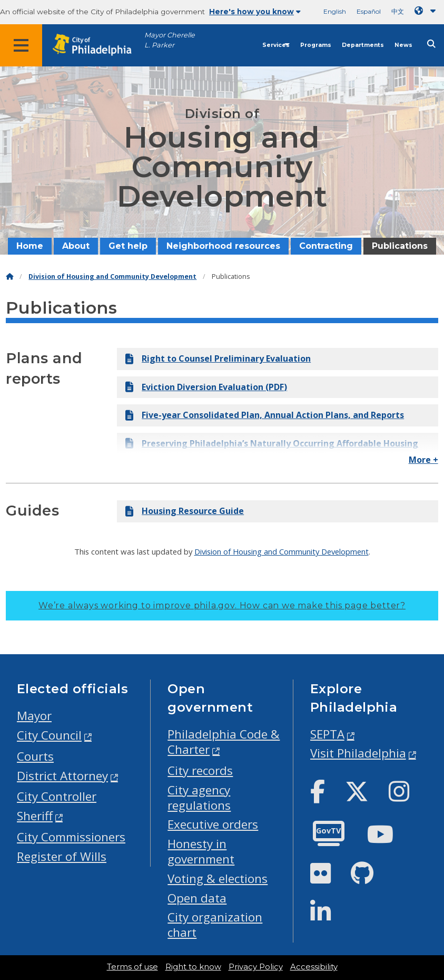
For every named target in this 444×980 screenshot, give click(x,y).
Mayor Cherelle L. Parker (170, 40)
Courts (35, 756)
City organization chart (215, 925)
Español (369, 11)
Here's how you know (255, 12)
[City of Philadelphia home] (97, 45)
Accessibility (314, 967)
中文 (398, 11)
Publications (400, 246)
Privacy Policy (256, 967)
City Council (49, 735)
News (403, 45)
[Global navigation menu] (21, 45)
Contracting (326, 246)
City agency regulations (199, 798)
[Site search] (431, 44)
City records (200, 770)
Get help (128, 246)
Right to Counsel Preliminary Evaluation (218, 358)
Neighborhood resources (223, 246)
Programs (316, 45)
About (76, 246)
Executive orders (213, 824)
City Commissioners (71, 837)
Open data (197, 898)
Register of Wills (62, 856)
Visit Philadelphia (358, 753)
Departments (363, 45)
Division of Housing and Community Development (112, 276)
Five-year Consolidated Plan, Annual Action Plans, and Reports (265, 415)
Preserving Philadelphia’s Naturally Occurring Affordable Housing (272, 443)
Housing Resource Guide (185, 511)
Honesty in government (201, 851)
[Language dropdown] (427, 11)
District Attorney (62, 776)
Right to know (193, 967)
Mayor (34, 716)
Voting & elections (218, 879)
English (335, 11)
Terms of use (132, 967)
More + (423, 460)
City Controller (57, 796)
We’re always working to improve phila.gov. (222, 605)
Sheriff (35, 816)
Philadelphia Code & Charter (224, 742)
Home (30, 246)
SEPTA (327, 734)
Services (276, 45)
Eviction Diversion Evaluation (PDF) (206, 387)
